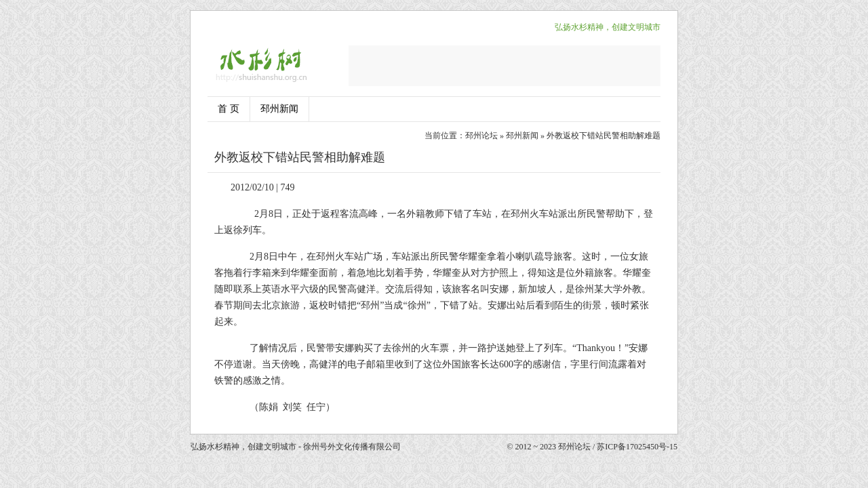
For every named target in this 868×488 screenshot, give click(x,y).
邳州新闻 (279, 109)
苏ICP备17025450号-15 (637, 447)
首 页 (229, 109)
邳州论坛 (481, 136)
